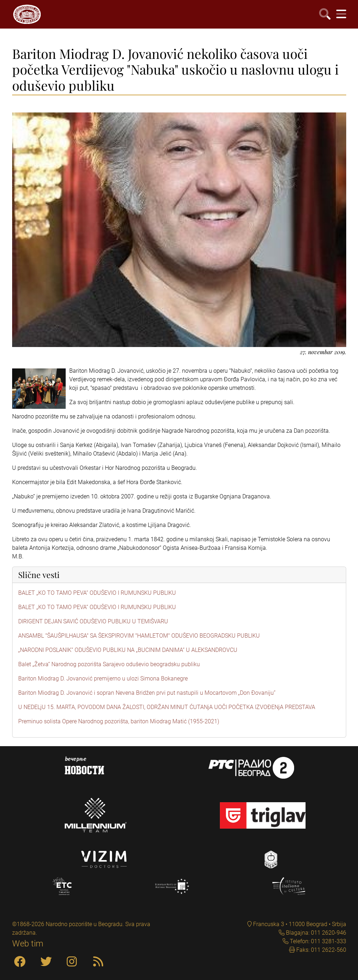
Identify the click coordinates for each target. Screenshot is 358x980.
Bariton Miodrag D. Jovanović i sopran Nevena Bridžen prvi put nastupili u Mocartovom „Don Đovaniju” (147, 693)
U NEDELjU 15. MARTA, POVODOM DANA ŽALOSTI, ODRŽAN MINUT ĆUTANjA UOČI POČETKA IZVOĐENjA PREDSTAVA (167, 707)
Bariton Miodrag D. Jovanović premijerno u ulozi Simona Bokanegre (103, 679)
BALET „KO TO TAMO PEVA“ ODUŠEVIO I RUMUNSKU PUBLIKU (97, 593)
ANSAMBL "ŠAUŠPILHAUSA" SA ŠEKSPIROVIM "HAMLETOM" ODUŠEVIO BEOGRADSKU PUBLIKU (139, 636)
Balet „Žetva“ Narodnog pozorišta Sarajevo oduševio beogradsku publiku (109, 664)
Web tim (28, 944)
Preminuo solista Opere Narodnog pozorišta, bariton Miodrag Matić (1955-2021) (119, 721)
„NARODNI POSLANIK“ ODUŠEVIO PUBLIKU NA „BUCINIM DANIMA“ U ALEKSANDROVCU (128, 650)
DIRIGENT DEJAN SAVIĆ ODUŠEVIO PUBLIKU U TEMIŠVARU (93, 621)
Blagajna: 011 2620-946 (315, 933)
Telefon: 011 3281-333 (317, 941)
